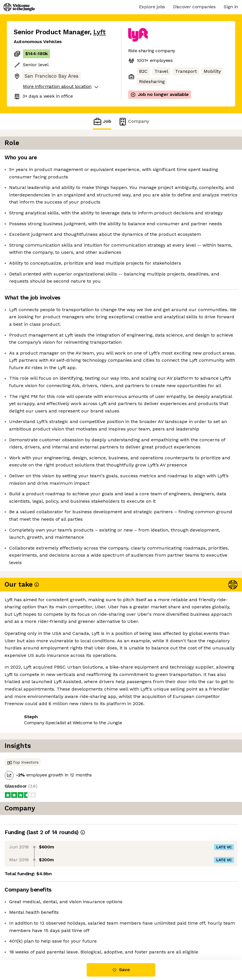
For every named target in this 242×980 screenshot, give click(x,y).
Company (134, 121)
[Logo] (19, 7)
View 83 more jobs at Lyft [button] (82, 936)
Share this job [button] (29, 936)
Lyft (99, 32)
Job (102, 121)
